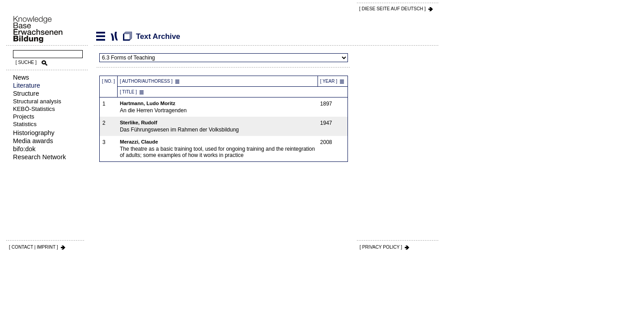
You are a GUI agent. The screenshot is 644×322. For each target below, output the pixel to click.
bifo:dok (24, 149)
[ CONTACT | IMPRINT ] (34, 247)
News (21, 77)
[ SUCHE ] (26, 62)
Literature (27, 85)
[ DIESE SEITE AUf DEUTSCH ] (392, 9)
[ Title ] (128, 92)
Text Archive (114, 36)
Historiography (34, 133)
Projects (24, 117)
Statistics (25, 124)
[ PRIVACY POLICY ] (381, 247)
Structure (26, 93)
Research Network (39, 157)
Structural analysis (37, 101)
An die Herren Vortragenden (218, 107)
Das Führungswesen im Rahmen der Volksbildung (218, 126)
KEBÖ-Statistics (34, 109)
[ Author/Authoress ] (146, 81)
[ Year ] (329, 81)
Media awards (33, 141)
